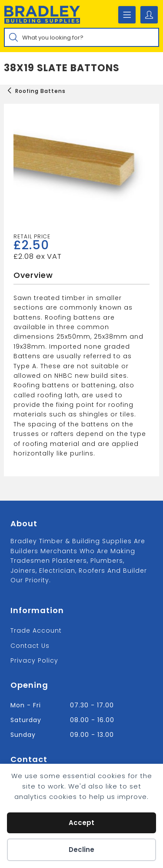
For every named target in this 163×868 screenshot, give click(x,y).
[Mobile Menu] (127, 15)
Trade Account (36, 630)
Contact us (30, 646)
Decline (81, 850)
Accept (81, 823)
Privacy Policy (34, 660)
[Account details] (149, 15)
